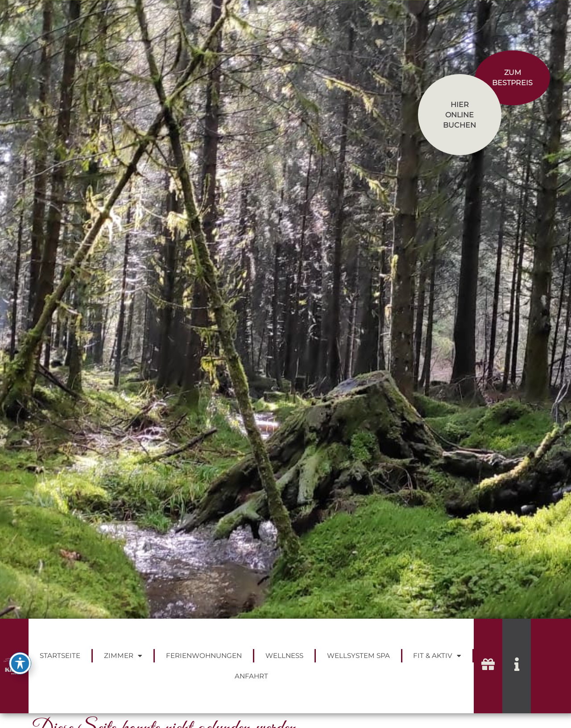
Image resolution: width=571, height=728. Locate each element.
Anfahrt (251, 676)
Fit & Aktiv (437, 656)
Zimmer (123, 656)
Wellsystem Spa (358, 656)
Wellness (284, 656)
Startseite (60, 656)
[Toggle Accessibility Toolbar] (20, 663)
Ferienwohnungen (204, 656)
